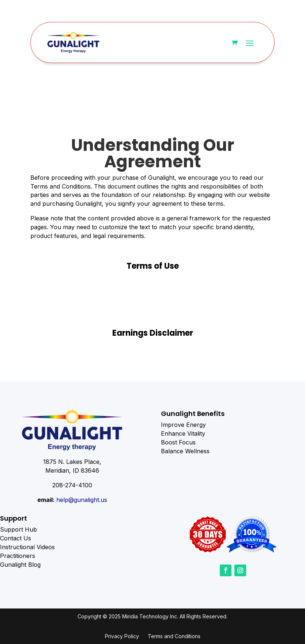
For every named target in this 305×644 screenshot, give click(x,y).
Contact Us (16, 538)
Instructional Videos (27, 547)
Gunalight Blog (20, 565)
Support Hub (18, 529)
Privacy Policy (122, 636)
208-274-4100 (72, 485)
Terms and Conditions (174, 636)
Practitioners (18, 556)
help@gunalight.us (82, 500)
